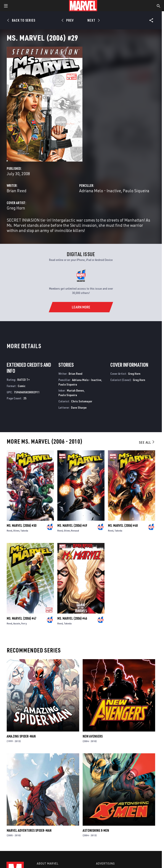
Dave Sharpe (79, 407)
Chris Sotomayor (82, 401)
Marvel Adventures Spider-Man (29, 830)
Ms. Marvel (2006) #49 (72, 525)
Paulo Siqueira (136, 191)
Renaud (75, 531)
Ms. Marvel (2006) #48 (123, 525)
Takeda (24, 531)
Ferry (24, 623)
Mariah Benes (75, 390)
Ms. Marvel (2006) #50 (22, 525)
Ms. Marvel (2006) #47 (22, 618)
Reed (9, 531)
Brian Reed (17, 191)
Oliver (16, 531)
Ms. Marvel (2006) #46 (72, 618)
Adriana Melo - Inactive (100, 191)
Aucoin (17, 623)
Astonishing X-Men (96, 830)
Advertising (105, 863)
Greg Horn (16, 208)
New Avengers (93, 736)
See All (147, 442)
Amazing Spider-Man (21, 736)
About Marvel (48, 863)
